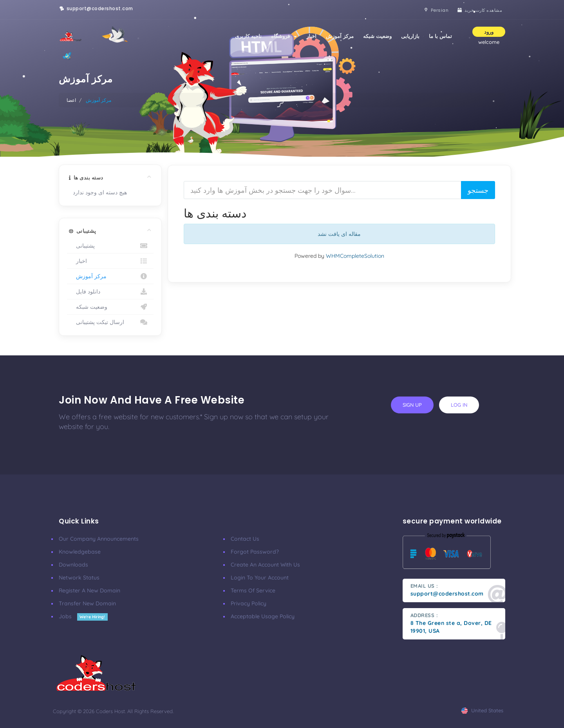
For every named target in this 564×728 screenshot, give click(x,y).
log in (459, 405)
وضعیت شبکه (377, 36)
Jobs (83, 616)
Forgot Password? (255, 552)
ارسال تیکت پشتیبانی (110, 322)
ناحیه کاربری (248, 36)
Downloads (73, 565)
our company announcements (99, 539)
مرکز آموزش (340, 36)
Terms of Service (253, 590)
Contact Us (245, 539)
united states (482, 710)
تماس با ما (440, 36)
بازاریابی (410, 36)
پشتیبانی (110, 246)
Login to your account (260, 578)
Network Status (79, 578)
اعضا (71, 100)
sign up (412, 405)
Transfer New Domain (87, 603)
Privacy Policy (249, 603)
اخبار (311, 36)
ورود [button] (489, 32)
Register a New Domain (89, 590)
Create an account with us (265, 565)
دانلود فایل (110, 292)
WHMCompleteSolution (355, 256)
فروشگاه (284, 36)
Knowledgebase (80, 552)
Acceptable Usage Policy (263, 616)
